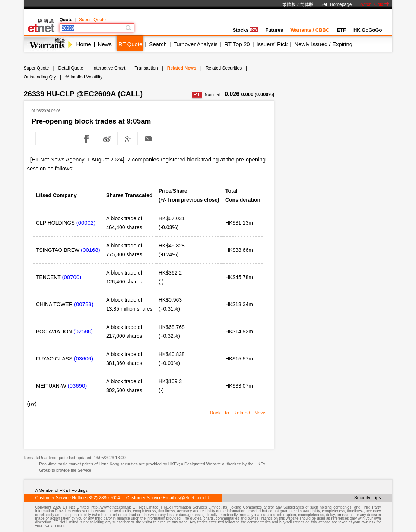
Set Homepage (336, 4)
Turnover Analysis (196, 44)
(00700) (72, 277)
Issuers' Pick (272, 44)
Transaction (146, 68)
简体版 (307, 4)
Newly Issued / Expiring (323, 44)
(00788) (84, 304)
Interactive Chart (109, 68)
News (105, 44)
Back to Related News (238, 413)
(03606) (83, 358)
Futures (274, 30)
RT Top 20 (237, 44)
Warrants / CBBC (310, 30)
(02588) (83, 331)
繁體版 (289, 4)
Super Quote (92, 20)
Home (84, 44)
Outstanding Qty (40, 77)
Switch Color (374, 4)
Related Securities (224, 68)
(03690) (77, 386)
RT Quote (130, 44)
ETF (341, 30)
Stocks (245, 30)
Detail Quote (71, 68)
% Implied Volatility (84, 77)
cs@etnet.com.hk (193, 498)
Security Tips (368, 498)
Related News (182, 68)
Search (158, 44)
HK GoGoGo (368, 30)
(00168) (90, 250)
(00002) (86, 223)
